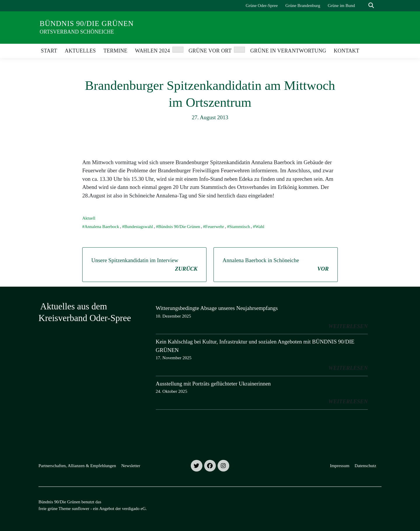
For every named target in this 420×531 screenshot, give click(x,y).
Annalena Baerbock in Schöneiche (276, 265)
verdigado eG (134, 509)
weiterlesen (348, 326)
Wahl (260, 227)
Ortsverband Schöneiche (77, 32)
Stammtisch (240, 227)
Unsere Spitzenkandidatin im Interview (144, 265)
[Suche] (363, 6)
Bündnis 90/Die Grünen (87, 23)
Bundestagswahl (139, 227)
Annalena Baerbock (102, 227)
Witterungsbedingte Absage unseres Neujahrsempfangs (217, 308)
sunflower (80, 509)
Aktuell (89, 218)
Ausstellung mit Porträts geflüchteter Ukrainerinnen (213, 384)
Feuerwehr (215, 227)
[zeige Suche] (371, 6)
